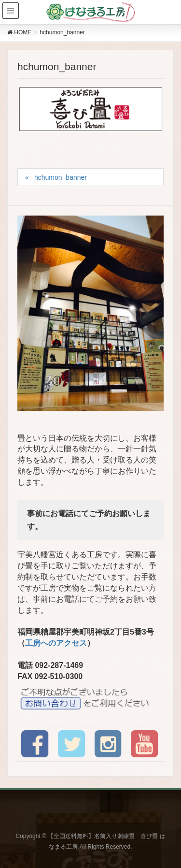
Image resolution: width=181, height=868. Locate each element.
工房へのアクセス (56, 643)
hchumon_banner (61, 177)
